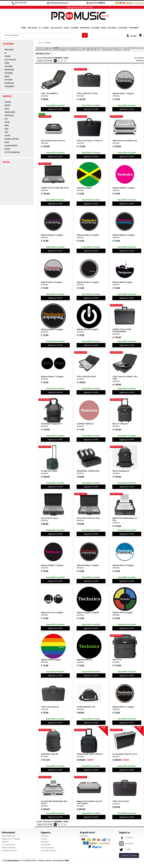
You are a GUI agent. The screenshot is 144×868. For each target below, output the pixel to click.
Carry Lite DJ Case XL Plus (88, 518)
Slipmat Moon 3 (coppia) (52, 282)
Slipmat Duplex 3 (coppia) (52, 235)
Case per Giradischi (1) (61, 50)
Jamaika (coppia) (84, 188)
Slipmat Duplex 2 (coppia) (88, 565)
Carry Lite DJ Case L (50, 518)
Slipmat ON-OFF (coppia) (87, 329)
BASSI (104, 28)
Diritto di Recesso (9, 848)
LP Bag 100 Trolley (49, 471)
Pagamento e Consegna (11, 839)
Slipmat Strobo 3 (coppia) (88, 282)
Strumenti (134, 28)
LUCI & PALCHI (56, 28)
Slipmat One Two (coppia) (52, 612)
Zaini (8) (127, 50)
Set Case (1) (118, 50)
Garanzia (5, 842)
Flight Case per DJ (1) (94, 50)
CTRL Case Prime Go (50, 707)
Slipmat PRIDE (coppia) (51, 660)
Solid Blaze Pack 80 (49, 754)
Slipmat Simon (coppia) (123, 612)
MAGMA (45, 96)
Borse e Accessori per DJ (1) (112, 48)
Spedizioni (45, 842)
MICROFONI (85, 28)
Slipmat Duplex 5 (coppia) (124, 235)
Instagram (126, 843)
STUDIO (46, 28)
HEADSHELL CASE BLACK (88, 471)
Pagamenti (84, 836)
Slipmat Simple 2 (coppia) (88, 612)
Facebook (126, 838)
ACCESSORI (122, 28)
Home (24, 28)
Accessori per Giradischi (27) (71, 48)
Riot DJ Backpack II (121, 471)
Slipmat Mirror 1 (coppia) (123, 707)
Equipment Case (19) (77, 50)
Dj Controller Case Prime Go (53, 141)
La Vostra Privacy (8, 845)
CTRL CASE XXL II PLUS (87, 93)
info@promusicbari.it (59, 3)
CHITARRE (96, 28)
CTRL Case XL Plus (121, 801)
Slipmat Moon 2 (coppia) (123, 565)
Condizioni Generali (9, 851)
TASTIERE (75, 28)
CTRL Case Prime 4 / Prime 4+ (90, 141)
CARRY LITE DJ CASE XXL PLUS (55, 188)
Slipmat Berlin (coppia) (122, 282)
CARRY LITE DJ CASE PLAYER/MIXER (122, 330)
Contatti (44, 839)
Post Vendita (46, 845)
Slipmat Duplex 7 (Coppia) (52, 377)
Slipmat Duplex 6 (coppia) (52, 329)
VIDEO (66, 28)
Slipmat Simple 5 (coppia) (124, 188)
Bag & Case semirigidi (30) (91, 48)
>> (65, 61)
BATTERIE (112, 28)
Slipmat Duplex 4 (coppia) (88, 235)
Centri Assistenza (48, 848)
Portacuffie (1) (108, 50)
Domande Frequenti (48, 851)
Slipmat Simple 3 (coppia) (52, 565)
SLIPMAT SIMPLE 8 (85, 424)
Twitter (125, 849)
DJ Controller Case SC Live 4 (125, 754)
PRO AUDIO (32, 28)
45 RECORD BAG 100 (86, 707)
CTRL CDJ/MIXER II (49, 93)
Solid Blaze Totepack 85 (51, 424)
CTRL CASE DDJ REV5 (86, 377)
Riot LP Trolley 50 (120, 424)
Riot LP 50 (117, 660)
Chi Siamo (45, 836)
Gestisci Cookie (129, 855)
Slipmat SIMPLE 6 (84, 660)
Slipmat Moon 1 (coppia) (123, 93)
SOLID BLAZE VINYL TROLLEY (90, 754)
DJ (40, 28)
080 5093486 (21, 3)
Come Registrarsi (8, 836)
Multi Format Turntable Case (125, 141)
